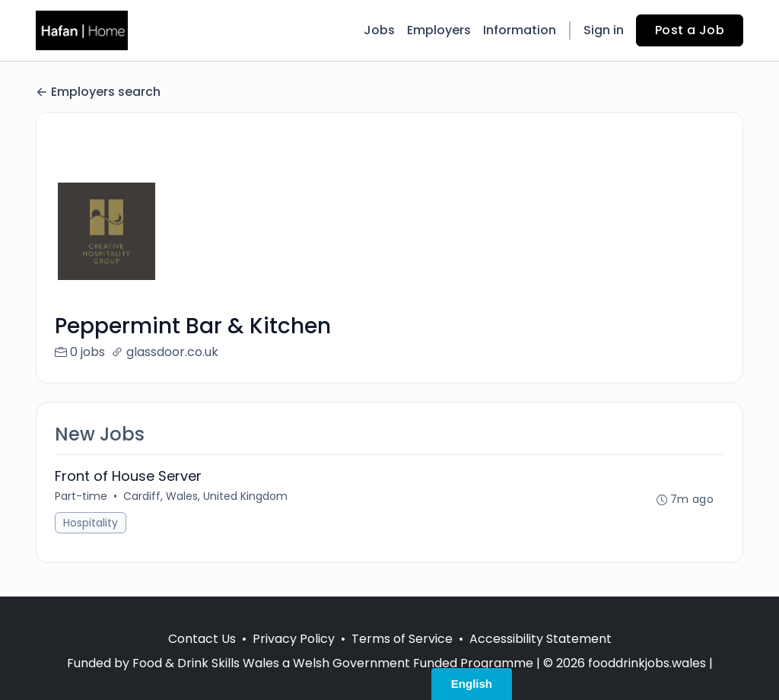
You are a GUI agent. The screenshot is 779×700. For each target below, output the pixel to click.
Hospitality (91, 523)
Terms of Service (402, 639)
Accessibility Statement (541, 639)
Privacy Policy (294, 639)
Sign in (604, 30)
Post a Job (690, 30)
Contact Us (202, 639)
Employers (439, 30)
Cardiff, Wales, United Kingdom (205, 496)
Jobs (379, 30)
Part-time (81, 496)
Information (520, 30)
